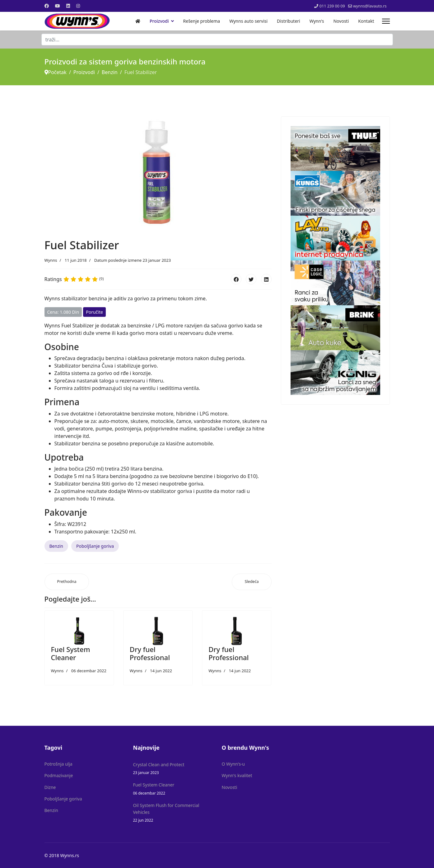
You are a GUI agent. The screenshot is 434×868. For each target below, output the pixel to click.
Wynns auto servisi (248, 21)
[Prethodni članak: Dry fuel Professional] (67, 582)
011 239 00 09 (332, 6)
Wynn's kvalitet (237, 775)
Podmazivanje (59, 775)
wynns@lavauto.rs (370, 6)
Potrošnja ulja (58, 764)
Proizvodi (159, 21)
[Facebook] (47, 6)
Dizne (50, 787)
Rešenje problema (202, 21)
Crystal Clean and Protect (173, 769)
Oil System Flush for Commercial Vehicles (173, 813)
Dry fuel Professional (150, 653)
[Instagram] (78, 6)
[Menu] (386, 21)
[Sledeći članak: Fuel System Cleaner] (252, 582)
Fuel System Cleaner (71, 653)
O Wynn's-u (233, 764)
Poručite (94, 312)
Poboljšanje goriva (95, 546)
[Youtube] (58, 6)
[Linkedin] (68, 6)
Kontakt (366, 21)
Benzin (56, 546)
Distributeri (289, 21)
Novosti (341, 21)
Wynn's (317, 21)
